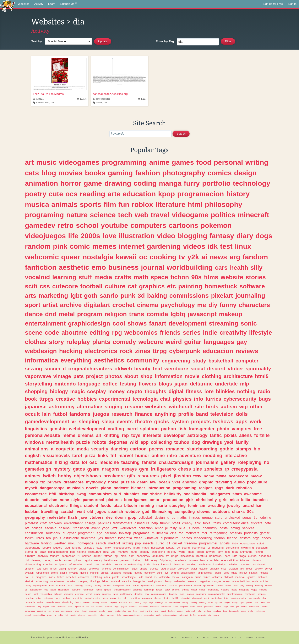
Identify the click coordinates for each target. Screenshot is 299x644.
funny (228, 305)
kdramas (133, 607)
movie (192, 376)
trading (47, 543)
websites (156, 407)
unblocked (232, 517)
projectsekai (30, 607)
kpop (167, 194)
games (183, 162)
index (200, 607)
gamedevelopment (47, 421)
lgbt (76, 296)
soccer (53, 369)
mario (162, 506)
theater (110, 538)
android (189, 482)
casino (180, 611)
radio (264, 391)
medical (114, 543)
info (199, 399)
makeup (231, 314)
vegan (227, 602)
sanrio (109, 296)
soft (39, 569)
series (192, 332)
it (64, 369)
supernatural (170, 538)
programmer (208, 543)
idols (51, 585)
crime (198, 577)
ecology (144, 552)
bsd (72, 552)
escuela (50, 528)
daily (119, 615)
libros (40, 538)
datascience (36, 590)
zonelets (213, 469)
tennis (58, 560)
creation (233, 569)
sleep (108, 421)
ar (166, 602)
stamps (243, 449)
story (56, 342)
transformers (123, 523)
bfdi (53, 494)
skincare (89, 548)
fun (124, 204)
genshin (58, 429)
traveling (224, 482)
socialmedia (195, 494)
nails (235, 585)
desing (167, 598)
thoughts (156, 391)
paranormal (93, 500)
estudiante (71, 538)
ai (204, 257)
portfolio (216, 183)
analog (83, 569)
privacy (54, 482)
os (26, 590)
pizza (90, 456)
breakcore (114, 476)
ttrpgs (46, 399)
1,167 (142, 99)
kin (49, 611)
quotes (138, 573)
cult (125, 598)
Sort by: (37, 41)
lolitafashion (254, 607)
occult (32, 414)
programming (124, 162)
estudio (203, 569)
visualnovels (56, 456)
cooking (163, 257)
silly (256, 268)
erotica (105, 573)
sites (226, 573)
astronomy (62, 407)
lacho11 (38, 99)
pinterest (31, 523)
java (83, 517)
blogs (165, 384)
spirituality (258, 369)
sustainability (188, 573)
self (269, 602)
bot (27, 577)
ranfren (218, 607)
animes (33, 476)
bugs (265, 399)
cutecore (65, 286)
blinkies (225, 391)
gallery (228, 462)
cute (56, 194)
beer (135, 611)
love (109, 236)
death (142, 482)
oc (143, 257)
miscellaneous (53, 602)
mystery (62, 469)
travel (160, 215)
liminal (269, 585)
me (202, 305)
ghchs (162, 421)
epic (198, 523)
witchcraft (181, 407)
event (96, 528)
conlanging (149, 615)
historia (82, 552)
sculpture (61, 564)
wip (243, 407)
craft (43, 523)
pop (138, 543)
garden (251, 577)
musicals (75, 488)
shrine (156, 494)
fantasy (222, 236)
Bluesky (83, 637)
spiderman (208, 585)
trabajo (235, 602)
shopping (36, 391)
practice (154, 569)
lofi (66, 615)
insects (148, 543)
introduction (159, 488)
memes (104, 246)
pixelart (222, 296)
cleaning (36, 560)
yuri (118, 494)
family (242, 442)
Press (224, 638)
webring (203, 602)
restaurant (95, 552)
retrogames (42, 573)
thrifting (94, 573)
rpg (117, 332)
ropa (235, 552)
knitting (112, 435)
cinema (148, 305)
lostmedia (164, 577)
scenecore (238, 476)
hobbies (87, 399)
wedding (191, 565)
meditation (161, 585)
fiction (180, 277)
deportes (118, 442)
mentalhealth (60, 442)
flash (72, 517)
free (258, 429)
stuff (85, 277)
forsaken (72, 581)
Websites (24, 4)
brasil (176, 523)
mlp (244, 384)
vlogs (116, 607)
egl (116, 556)
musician (93, 611)
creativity (233, 332)
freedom (191, 543)
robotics (244, 488)
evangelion (118, 585)
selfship (263, 590)
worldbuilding (190, 267)
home (209, 476)
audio (239, 482)
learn (136, 548)
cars (221, 268)
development (187, 323)
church (219, 585)
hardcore (179, 565)
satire (39, 598)
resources (148, 476)
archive (71, 305)
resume (134, 407)
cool (119, 323)
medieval (240, 577)
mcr (204, 533)
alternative (90, 407)
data (75, 462)
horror (71, 183)
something (78, 598)
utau (118, 506)
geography (35, 517)
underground (67, 611)
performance (186, 585)
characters (254, 305)
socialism (262, 548)
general (124, 560)
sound (186, 548)
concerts (106, 594)
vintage (62, 376)
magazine (204, 581)
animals (65, 204)
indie (210, 332)
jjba (242, 569)
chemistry (210, 528)
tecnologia (145, 399)
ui (55, 615)
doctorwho (143, 607)
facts (182, 594)
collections (260, 611)
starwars (55, 523)
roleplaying (249, 462)
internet (132, 246)
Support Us (69, 4)
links (103, 456)
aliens (246, 435)
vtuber (235, 369)
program (90, 314)
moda (83, 449)
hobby (65, 476)
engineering (176, 361)
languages (219, 342)
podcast (121, 488)
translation (81, 528)
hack (36, 594)
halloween (157, 548)
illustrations (64, 590)
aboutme (74, 332)
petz (106, 552)
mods (249, 569)
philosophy (224, 204)
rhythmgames (40, 585)
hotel (53, 607)
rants (255, 581)
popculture (257, 482)
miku (72, 543)
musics (99, 607)
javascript (202, 314)
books (95, 173)
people (47, 548)
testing (128, 384)
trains (217, 523)
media (103, 277)
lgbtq (178, 314)
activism (50, 500)
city (210, 615)
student (91, 506)
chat (165, 399)
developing (68, 602)
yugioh (124, 607)
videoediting (203, 538)
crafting (116, 429)
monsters (192, 533)
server (268, 569)
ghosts (143, 569)
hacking (71, 351)
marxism (123, 602)
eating (62, 569)
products (207, 611)
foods (106, 506)
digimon (82, 615)
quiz (242, 602)
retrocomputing (170, 615)
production (173, 500)
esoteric (192, 581)
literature (170, 204)
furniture (30, 556)
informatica (42, 360)
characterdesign (176, 462)
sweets (104, 602)
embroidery (134, 598)
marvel (126, 456)
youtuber (76, 590)
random (38, 246)
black (78, 602)
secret (244, 607)
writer (207, 577)
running (147, 506)
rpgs (219, 488)
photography (184, 173)
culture (115, 286)
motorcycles (121, 611)
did (27, 560)
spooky (108, 590)
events (125, 421)
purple (116, 577)
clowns (204, 512)
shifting (194, 602)
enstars (245, 538)
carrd (132, 429)
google (84, 573)
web (142, 215)
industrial (61, 585)
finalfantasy (213, 590)
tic (119, 598)
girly (220, 552)
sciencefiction (229, 560)
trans (137, 314)
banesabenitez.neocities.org (110, 94)
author (97, 556)
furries (213, 399)
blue (182, 528)
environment (73, 523)
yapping (225, 590)
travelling (49, 512)
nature (77, 215)
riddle (159, 615)
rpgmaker (245, 565)
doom (120, 517)
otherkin (236, 533)
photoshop (217, 598)
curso (160, 543)
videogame (190, 215)
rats (235, 556)
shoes (266, 538)
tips (93, 607)
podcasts (251, 533)
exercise (79, 594)
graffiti (218, 573)
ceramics (137, 590)
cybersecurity (240, 399)
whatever (152, 538)
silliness (58, 594)
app (145, 442)
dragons (111, 469)
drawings (212, 442)
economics (199, 548)
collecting (161, 442)
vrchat (89, 594)
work (256, 421)
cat (132, 286)
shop (146, 376)
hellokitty (173, 494)
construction (34, 533)
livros (52, 577)
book (31, 399)
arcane (56, 611)
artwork (211, 552)
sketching (96, 577)
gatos (79, 469)
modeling (218, 548)
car (145, 494)
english (33, 456)
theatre (143, 421)
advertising (42, 581)
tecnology (149, 590)
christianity (206, 500)
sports (91, 204)
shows (137, 323)
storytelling (39, 384)
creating (95, 602)
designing (162, 517)
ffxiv (197, 476)
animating (41, 611)
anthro (40, 602)
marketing (53, 296)
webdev (133, 512)
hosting (171, 611)
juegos (101, 414)
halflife (176, 598)
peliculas (104, 523)
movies (70, 173)
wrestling (216, 506)
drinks (251, 611)
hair (97, 564)
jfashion (182, 476)
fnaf (157, 369)
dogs (264, 236)
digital (176, 391)
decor (194, 590)
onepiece (116, 573)
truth (147, 564)
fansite (149, 462)
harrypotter (140, 581)
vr (74, 421)
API (215, 638)
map (232, 607)
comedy (124, 342)
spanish (116, 512)
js (189, 528)
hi (36, 552)
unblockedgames (122, 590)
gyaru (93, 469)
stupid (163, 611)
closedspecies (122, 548)
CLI (197, 638)
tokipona (113, 602)
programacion (200, 194)
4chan (84, 611)
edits (61, 615)
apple (53, 590)
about (131, 376)
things (76, 506)
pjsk (190, 500)
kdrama (245, 560)
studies (216, 615)
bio (257, 449)
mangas (216, 581)
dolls (242, 414)
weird (174, 342)
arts (31, 296)
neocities (71, 577)
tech (125, 215)
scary (154, 560)
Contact (262, 638)
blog (49, 173)
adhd (70, 607)
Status (236, 638)
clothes (36, 342)
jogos (101, 512)
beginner (184, 607)
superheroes (57, 581)
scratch (68, 512)
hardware (32, 543)
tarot (77, 456)
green (200, 552)
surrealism (232, 548)
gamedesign (38, 469)
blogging (192, 236)
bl (64, 533)
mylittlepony (126, 594)
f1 (79, 556)
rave (156, 611)
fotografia (125, 538)
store (219, 517)
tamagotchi (234, 611)
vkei (176, 482)
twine (221, 476)
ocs (71, 194)
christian (30, 569)
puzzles (128, 482)
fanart (158, 323)
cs (155, 577)
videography (33, 548)
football (91, 286)
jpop (132, 517)
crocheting (250, 594)
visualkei (186, 598)
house (99, 590)
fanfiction (41, 267)
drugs (175, 556)
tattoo (70, 585)
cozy (99, 548)
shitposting (158, 552)
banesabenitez (102, 99)
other (256, 407)
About (175, 638)
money (116, 391)
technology (251, 183)
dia (52, 102)
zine (198, 469)
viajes (254, 590)
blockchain (187, 556)
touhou (182, 442)
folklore (86, 602)
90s (196, 277)
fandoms (80, 414)
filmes (53, 569)
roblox (142, 204)
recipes (206, 488)
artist (50, 305)
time (225, 611)
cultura (252, 556)
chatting (136, 560)
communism (100, 494)
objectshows (87, 476)
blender (138, 488)
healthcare (111, 560)
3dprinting (166, 560)
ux (32, 577)
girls (223, 500)
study (199, 361)
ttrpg (160, 351)
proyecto (202, 615)
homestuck (221, 286)
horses (187, 538)
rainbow (66, 598)
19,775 (82, 99)
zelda (97, 594)
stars (237, 494)
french (28, 594)
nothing (246, 391)
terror (211, 602)
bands (204, 560)
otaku (227, 581)
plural (78, 560)
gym (144, 469)
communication (159, 594)
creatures (147, 598)
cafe (268, 523)
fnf (113, 456)
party (167, 590)
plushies (132, 494)
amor (159, 528)
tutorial (28, 615)
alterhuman (205, 565)
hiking (61, 462)
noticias (264, 573)
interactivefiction (241, 581)
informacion (76, 564)
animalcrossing (93, 598)
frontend (115, 581)
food (204, 162)
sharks (238, 512)
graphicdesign (89, 323)
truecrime (88, 538)
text (228, 552)
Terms (249, 638)
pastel (224, 528)
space (159, 277)
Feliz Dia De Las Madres (48, 94)
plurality (171, 528)
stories (256, 277)
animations (37, 449)
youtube (115, 225)
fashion (148, 173)
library (155, 565)
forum (29, 538)
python (169, 429)
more (193, 607)
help (155, 523)
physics (182, 399)
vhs (113, 552)
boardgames (136, 500)
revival (176, 577)
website (232, 277)
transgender (202, 429)
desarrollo (30, 602)
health (239, 268)
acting (235, 528)
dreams (86, 435)
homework (216, 556)
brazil (89, 564)
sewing (33, 369)
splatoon (149, 429)
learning (64, 277)
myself (31, 488)
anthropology (205, 573)
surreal (68, 560)
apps (242, 421)
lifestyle (261, 332)
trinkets (256, 560)
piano (106, 488)
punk (128, 296)
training (89, 585)
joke (226, 598)
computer (247, 361)
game (93, 183)
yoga (106, 528)
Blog (206, 638)
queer (71, 257)
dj (209, 548)
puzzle (83, 442)
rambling (29, 598)
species (48, 564)
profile (186, 414)
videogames (79, 162)
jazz (115, 528)
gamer (265, 533)
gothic (226, 449)
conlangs (159, 602)
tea (49, 538)
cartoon (138, 449)
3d (141, 296)
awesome (253, 494)
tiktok (108, 548)
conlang (128, 573)
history (238, 194)
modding (213, 456)
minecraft (253, 215)
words (50, 615)
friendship (167, 565)
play (242, 585)
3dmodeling (262, 517)
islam (77, 611)
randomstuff (190, 611)
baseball (65, 528)
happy (46, 607)
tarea (116, 594)
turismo (77, 548)
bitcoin (131, 506)
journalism (207, 462)
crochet (123, 305)
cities (244, 611)
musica (37, 204)
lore (209, 391)
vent (81, 512)
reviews (247, 351)
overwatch (254, 598)
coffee (110, 384)
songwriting (30, 611)
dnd (51, 314)
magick (190, 594)
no (267, 462)
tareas (159, 590)
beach (110, 611)
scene (34, 332)
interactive (236, 456)
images (194, 517)
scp (145, 602)
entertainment (45, 323)
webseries (180, 581)
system (180, 421)
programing (44, 215)
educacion (218, 351)
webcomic (42, 257)
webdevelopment (87, 429)
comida (157, 314)
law (153, 482)
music (46, 162)
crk (88, 607)
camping (83, 581)
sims (58, 598)
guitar (193, 342)
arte (114, 194)
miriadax (233, 565)
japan (181, 384)
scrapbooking (39, 615)
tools (207, 523)
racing (48, 560)
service (87, 556)
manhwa (123, 552)
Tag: (165, 41)
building (259, 585)
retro (66, 225)
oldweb (123, 369)
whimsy (72, 569)
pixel (166, 476)
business (123, 267)
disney (98, 585)
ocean (164, 482)
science (103, 215)
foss (45, 569)
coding (145, 183)
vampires (242, 429)
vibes (102, 615)
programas (141, 533)
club (257, 602)
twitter (60, 577)
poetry (36, 194)
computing (185, 512)
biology (59, 391)
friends (170, 332)
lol (84, 462)
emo (99, 267)
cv (167, 556)
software (252, 286)
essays (129, 469)
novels (92, 488)
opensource (248, 543)
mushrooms (166, 607)
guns (160, 573)
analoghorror (155, 581)
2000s (90, 236)
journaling (250, 296)
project (94, 376)
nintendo (65, 384)
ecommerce (36, 494)
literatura (202, 556)
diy (213, 305)
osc (93, 462)
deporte (32, 500)
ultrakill (107, 585)
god (146, 512)
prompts (173, 585)
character (84, 577)
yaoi (229, 442)
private (249, 602)
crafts (123, 277)
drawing (118, 183)
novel (197, 528)
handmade (88, 590)
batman (253, 573)
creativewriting (146, 611)
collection (146, 528)
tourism (55, 556)
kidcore (58, 548)
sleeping (89, 421)
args (256, 538)
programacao (168, 569)
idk (213, 246)
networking (135, 564)
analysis (43, 556)
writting (79, 585)
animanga (246, 552)
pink (60, 246)
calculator (48, 598)
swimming (248, 548)
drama (29, 552)
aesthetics (109, 360)
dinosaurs (142, 523)
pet (237, 607)
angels (225, 543)
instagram (187, 577)
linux (243, 246)
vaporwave (38, 376)
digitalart (97, 305)
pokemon (216, 225)
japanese (36, 407)
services (248, 528)
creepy (187, 523)
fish (182, 429)
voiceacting (46, 594)
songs (247, 517)
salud (261, 543)
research (122, 414)
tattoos (108, 556)
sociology (94, 569)
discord (216, 369)
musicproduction (239, 598)
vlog (67, 548)
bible (124, 556)
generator (208, 607)
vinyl (151, 602)
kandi (134, 552)
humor (142, 456)
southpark (53, 533)
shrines (186, 590)
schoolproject (129, 577)
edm (132, 556)
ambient (106, 569)
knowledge (219, 565)
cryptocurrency (93, 560)
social (198, 369)
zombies (217, 611)
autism (229, 407)
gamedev (40, 225)
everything (76, 360)
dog (196, 442)
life (73, 236)
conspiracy (143, 556)
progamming (185, 488)
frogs (243, 556)
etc (171, 286)
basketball (221, 361)
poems (156, 449)
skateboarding (202, 449)
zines (143, 351)
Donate (187, 638)
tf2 (43, 482)
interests (152, 435)
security (100, 449)
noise (113, 482)
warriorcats (128, 528)
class (234, 573)
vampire (127, 581)
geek (207, 598)
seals (176, 607)
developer (174, 435)
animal (197, 585)
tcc (181, 533)
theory (168, 581)
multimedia (160, 533)
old (90, 512)
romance (175, 449)
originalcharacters (90, 369)
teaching (131, 462)
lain (47, 414)
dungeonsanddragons (133, 615)
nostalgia (98, 257)
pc (173, 517)
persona (111, 533)
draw (43, 552)
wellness (217, 577)
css (45, 286)
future (228, 585)
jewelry (234, 506)
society (259, 569)
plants (101, 342)
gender (102, 611)
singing (114, 407)
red (130, 611)
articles (264, 581)
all (98, 435)
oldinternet (183, 615)
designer (69, 594)
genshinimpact (121, 569)
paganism (201, 594)
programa (120, 564)
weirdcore (176, 369)
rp (227, 469)
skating (128, 543)
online (158, 456)
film (110, 204)
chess (184, 469)
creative (65, 399)
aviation (29, 573)
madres (40, 102)
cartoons (183, 225)
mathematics (39, 462)
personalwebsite (42, 435)
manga (170, 183)
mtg (39, 607)
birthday (66, 494)
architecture (238, 376)
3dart (129, 585)
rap (125, 435)
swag (81, 494)
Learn (52, 4)
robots (99, 442)
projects (201, 421)
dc (178, 548)
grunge (207, 517)
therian (220, 538)
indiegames (219, 494)
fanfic (216, 435)
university (183, 569)
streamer (111, 615)
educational (36, 506)
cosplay (97, 391)
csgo (225, 607)
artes (107, 577)
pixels (230, 435)
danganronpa (52, 488)
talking (250, 585)
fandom (255, 257)
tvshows (223, 421)
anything (165, 414)
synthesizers (147, 585)
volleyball (146, 517)
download (197, 598)
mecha (265, 607)
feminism (197, 506)
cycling (175, 573)
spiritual (219, 602)
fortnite (262, 435)
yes (100, 538)
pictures (114, 500)
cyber (72, 533)
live (167, 573)
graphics (152, 286)
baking (157, 296)
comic (80, 246)
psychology (178, 305)
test (226, 246)
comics (220, 173)
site (199, 407)
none (64, 500)
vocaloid (37, 277)
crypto (135, 391)
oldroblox (61, 607)
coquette (65, 449)
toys (136, 435)
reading (93, 194)
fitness (194, 391)
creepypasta (245, 469)
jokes (105, 598)
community (143, 360)
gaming (120, 173)
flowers (148, 384)
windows (34, 442)
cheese (158, 598)
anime (159, 162)
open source (53, 637)
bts (27, 528)
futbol (60, 414)
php (264, 598)
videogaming (33, 564)
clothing (212, 376)
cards (136, 585)
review (243, 573)
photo (223, 429)
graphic (206, 482)
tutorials (106, 564)
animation (41, 183)
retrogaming (218, 533)
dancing (119, 449)
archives (262, 577)
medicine (109, 462)
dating (28, 585)
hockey (172, 552)
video (166, 236)
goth (91, 296)
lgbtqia (170, 548)
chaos (202, 590)
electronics (101, 351)
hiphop (31, 482)
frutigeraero (163, 469)
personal (229, 162)
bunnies (260, 500)
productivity (93, 615)
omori (155, 500)
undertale (226, 384)
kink (131, 602)
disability (173, 594)
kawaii (126, 257)
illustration (137, 236)
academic (181, 560)
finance (144, 414)
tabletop (125, 533)
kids (141, 577)
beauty (142, 369)
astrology (197, 435)
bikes (105, 581)
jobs (46, 590)
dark (230, 488)
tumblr (165, 523)
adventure (190, 456)
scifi (31, 286)
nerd (227, 556)
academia (265, 556)
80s (250, 512)
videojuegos (45, 236)
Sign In (292, 4)
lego (99, 533)
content (176, 590)
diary (245, 236)
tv (182, 257)
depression (68, 556)
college (90, 523)
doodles (138, 594)
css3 (224, 569)
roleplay (78, 342)
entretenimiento (235, 594)
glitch (135, 569)
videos (194, 246)
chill (146, 560)
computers (148, 225)
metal (67, 314)
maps (145, 548)
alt (168, 543)
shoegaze (244, 590)
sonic (249, 323)
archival (108, 607)
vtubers (97, 517)
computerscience (236, 523)
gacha (63, 573)
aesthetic (74, 267)
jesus (57, 538)
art (29, 162)
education (139, 194)
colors (54, 573)
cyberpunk (185, 351)
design (245, 173)
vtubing (138, 602)
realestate (56, 517)
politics (223, 215)
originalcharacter (216, 594)
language (89, 384)
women (194, 560)
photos (114, 376)
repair (113, 598)
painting (190, 286)
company (150, 573)
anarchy (214, 569)
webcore (151, 342)
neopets (261, 594)
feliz (47, 102)
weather (60, 543)
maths (182, 517)
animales (158, 556)
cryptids (74, 573)
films (211, 277)
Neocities (37, 637)
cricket (177, 543)
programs (41, 577)
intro (172, 456)
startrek (29, 581)
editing (100, 332)
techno (232, 538)
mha (199, 611)
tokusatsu (154, 607)
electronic (58, 506)
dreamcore (74, 482)
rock (126, 351)
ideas (191, 552)
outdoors (221, 512)
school (87, 225)
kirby (235, 543)
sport (33, 305)
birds (212, 407)
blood (149, 577)
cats (32, 173)
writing (257, 162)
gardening (164, 246)
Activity (39, 4)
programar (86, 533)
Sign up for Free (273, 4)
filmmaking (162, 512)
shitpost (228, 577)
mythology (96, 482)
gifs (131, 476)
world (182, 552)
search (101, 543)
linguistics (36, 429)
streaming (224, 323)
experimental (115, 399)
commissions (189, 296)
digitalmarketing (58, 552)
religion (116, 314)
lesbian (32, 512)
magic (77, 391)
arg (235, 257)
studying (177, 506)
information (169, 376)
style (76, 500)
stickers (257, 523)
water (194, 569)
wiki (134, 442)
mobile (214, 560)
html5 (262, 376)
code (52, 332)
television (222, 414)
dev (109, 517)
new (147, 594)
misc (234, 500)
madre (99, 102)
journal (153, 267)
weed (138, 538)
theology (95, 581)
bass (263, 602)
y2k (193, 257)
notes (234, 590)
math (141, 277)
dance (34, 314)
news (218, 257)
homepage (86, 543)
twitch (49, 476)
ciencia (73, 615)
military (185, 602)
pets (78, 376)
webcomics (141, 332)
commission (175, 602)
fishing (259, 552)
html (195, 204)
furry (192, 183)
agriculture (79, 607)
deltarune (201, 384)
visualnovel (259, 565)
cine (173, 533)
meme (69, 435)
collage (37, 528)
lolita (246, 500)
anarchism (253, 506)
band (202, 414)
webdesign (41, 351)
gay (242, 342)
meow (256, 476)
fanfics (193, 615)
